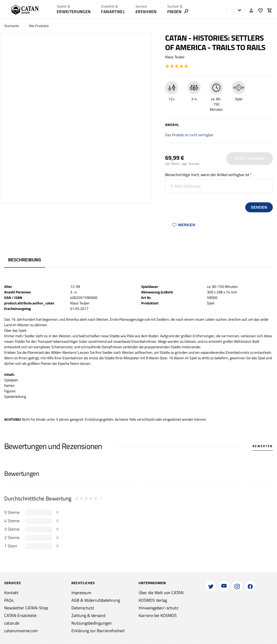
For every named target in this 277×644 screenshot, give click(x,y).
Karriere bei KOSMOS (158, 615)
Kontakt (11, 593)
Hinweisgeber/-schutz (158, 608)
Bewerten (263, 446)
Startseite (12, 26)
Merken (184, 225)
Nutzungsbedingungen (92, 623)
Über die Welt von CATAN (161, 593)
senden (259, 207)
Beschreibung (25, 260)
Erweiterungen (74, 12)
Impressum (81, 593)
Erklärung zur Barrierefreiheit (98, 631)
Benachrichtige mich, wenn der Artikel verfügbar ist (207, 175)
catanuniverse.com (21, 631)
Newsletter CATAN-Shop (26, 608)
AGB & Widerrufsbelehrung (96, 600)
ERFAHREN (146, 12)
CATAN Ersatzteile (20, 615)
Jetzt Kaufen (249, 159)
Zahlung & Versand (88, 615)
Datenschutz (83, 608)
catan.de (12, 623)
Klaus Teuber (175, 57)
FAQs (9, 600)
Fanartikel (113, 12)
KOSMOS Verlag (153, 600)
